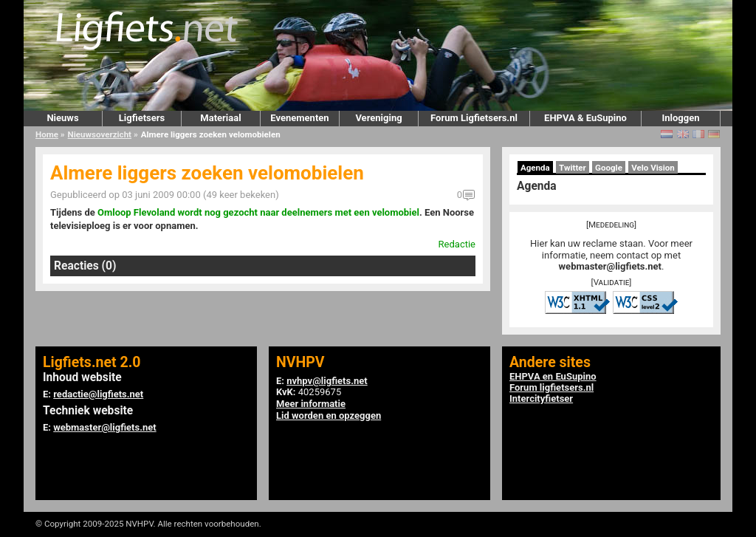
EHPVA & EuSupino (585, 118)
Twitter (573, 168)
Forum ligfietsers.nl (551, 387)
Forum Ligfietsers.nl (474, 118)
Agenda (535, 168)
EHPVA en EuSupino (553, 376)
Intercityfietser (541, 399)
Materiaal (220, 118)
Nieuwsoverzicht (100, 134)
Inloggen (680, 118)
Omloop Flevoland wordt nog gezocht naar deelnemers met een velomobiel (258, 212)
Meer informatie (311, 404)
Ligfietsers (142, 118)
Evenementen (299, 118)
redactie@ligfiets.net (98, 394)
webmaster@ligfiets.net (610, 266)
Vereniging (378, 118)
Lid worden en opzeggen (329, 415)
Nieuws (62, 118)
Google (609, 168)
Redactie (457, 244)
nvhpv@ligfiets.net (327, 381)
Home (47, 134)
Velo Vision (653, 168)
